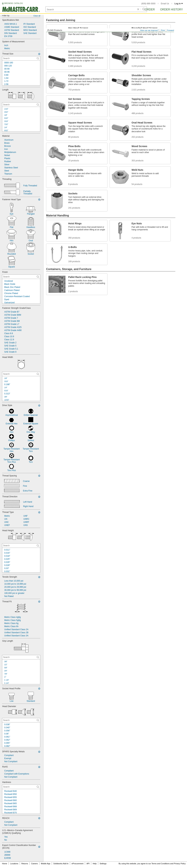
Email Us (165, 4)
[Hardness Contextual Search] (21, 787)
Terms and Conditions (161, 864)
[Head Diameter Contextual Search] (21, 720)
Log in (179, 4)
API (88, 864)
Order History (171, 10)
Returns (25, 864)
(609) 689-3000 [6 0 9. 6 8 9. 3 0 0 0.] (148, 4)
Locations (14, 864)
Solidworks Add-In (61, 864)
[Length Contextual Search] (21, 105)
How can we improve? (149, 30)
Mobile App (46, 864)
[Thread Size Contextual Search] (21, 58)
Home (5, 864)
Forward (171, 30)
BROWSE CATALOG (14, 3)
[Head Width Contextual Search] (21, 374)
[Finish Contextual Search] (21, 277)
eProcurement (78, 864)
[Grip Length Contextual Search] (21, 657)
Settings (103, 864)
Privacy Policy (180, 864)
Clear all (37, 16)
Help (95, 864)
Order (150, 10)
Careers (34, 864)
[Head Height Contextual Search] (21, 546)
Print (163, 30)
